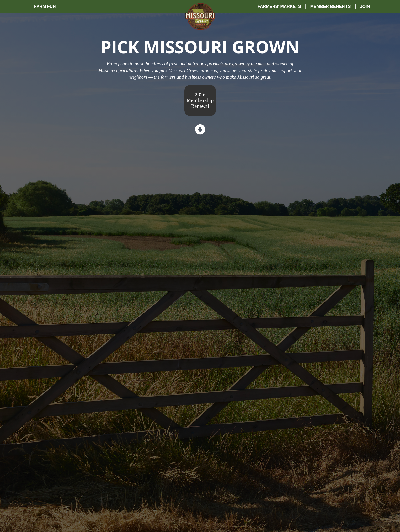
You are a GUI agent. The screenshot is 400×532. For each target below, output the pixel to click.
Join (365, 6)
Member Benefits (331, 6)
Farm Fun (45, 6)
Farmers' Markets (279, 6)
